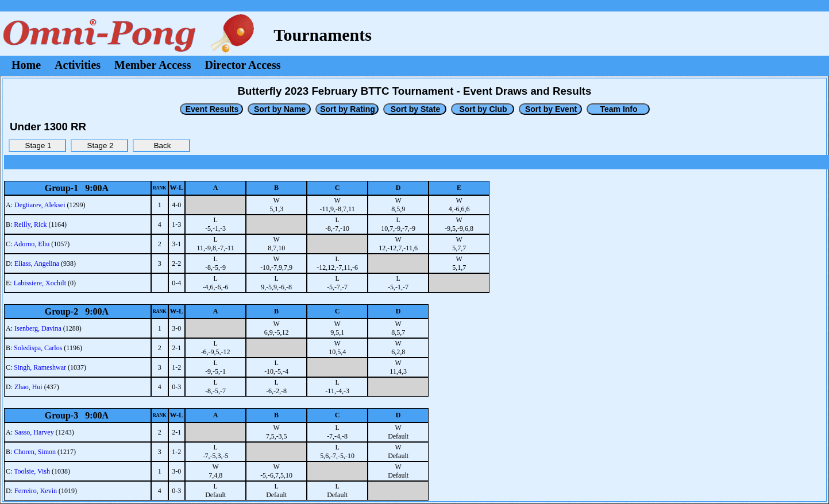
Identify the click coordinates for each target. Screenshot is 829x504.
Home (26, 65)
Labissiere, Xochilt (40, 283)
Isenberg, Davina (38, 328)
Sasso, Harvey (34, 432)
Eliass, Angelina (37, 263)
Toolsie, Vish (32, 471)
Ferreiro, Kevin (36, 491)
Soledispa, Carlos (38, 348)
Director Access (243, 65)
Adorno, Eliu (32, 244)
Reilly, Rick (30, 224)
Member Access (153, 65)
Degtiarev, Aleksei (40, 205)
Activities (78, 65)
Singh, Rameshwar (40, 367)
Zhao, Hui (28, 387)
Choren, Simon (35, 452)
